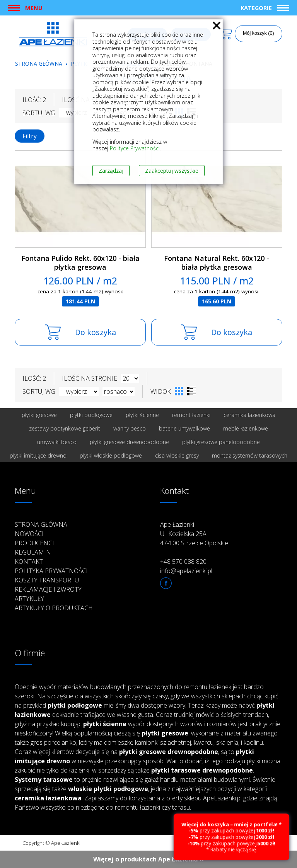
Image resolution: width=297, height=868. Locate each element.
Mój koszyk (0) (259, 33)
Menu (34, 8)
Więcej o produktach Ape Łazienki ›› (149, 859)
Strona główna (39, 64)
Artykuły (29, 599)
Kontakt (29, 562)
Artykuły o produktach (54, 608)
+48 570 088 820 (183, 562)
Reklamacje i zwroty (48, 589)
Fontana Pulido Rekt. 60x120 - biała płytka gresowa (80, 263)
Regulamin (33, 552)
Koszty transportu (47, 580)
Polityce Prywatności (135, 148)
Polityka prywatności (51, 571)
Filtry (30, 136)
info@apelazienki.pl (186, 571)
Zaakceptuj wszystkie (172, 171)
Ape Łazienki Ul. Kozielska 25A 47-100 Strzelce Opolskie (194, 534)
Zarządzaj (111, 171)
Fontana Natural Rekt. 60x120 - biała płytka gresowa (217, 263)
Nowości (29, 534)
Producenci (34, 543)
